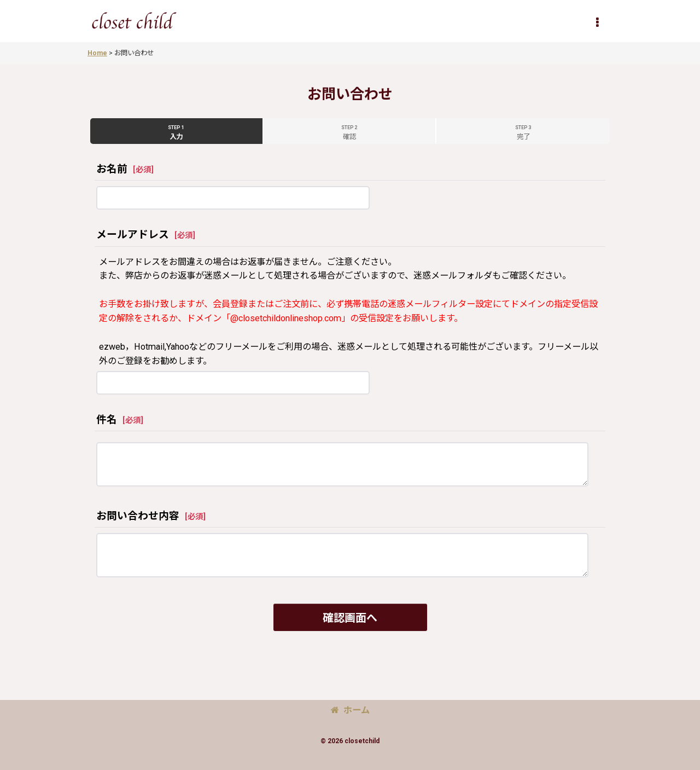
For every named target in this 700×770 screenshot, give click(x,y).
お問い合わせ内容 (138, 516)
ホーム (350, 710)
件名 (107, 420)
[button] (597, 22)
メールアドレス (133, 235)
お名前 (112, 169)
